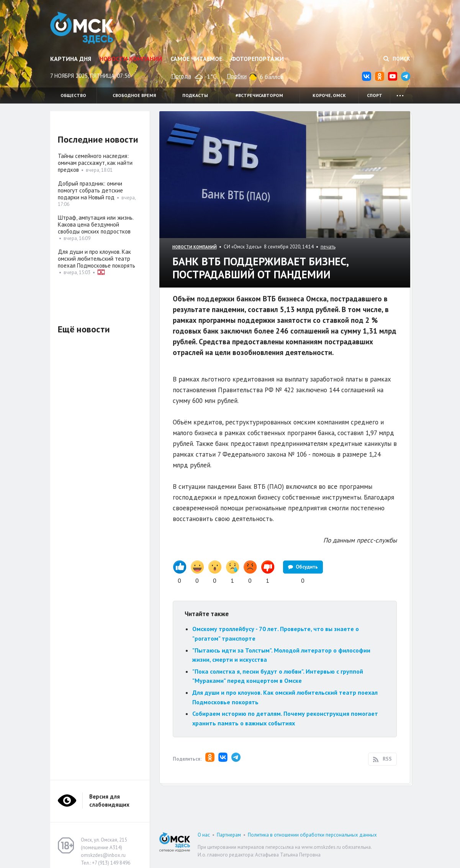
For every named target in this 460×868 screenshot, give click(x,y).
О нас (204, 835)
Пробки (237, 76)
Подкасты (195, 95)
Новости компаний (131, 59)
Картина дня (71, 59)
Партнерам (229, 835)
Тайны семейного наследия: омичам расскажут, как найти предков (95, 163)
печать (328, 247)
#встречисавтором (259, 95)
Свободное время (134, 95)
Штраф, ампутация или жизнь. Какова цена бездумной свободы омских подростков (96, 224)
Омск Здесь (82, 28)
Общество (73, 95)
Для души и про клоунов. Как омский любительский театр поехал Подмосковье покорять (97, 259)
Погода (181, 76)
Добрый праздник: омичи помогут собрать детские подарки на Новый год (90, 190)
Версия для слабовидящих (109, 801)
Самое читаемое (196, 59)
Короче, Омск (329, 95)
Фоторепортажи (257, 59)
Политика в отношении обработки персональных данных (312, 835)
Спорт (375, 95)
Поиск (397, 59)
